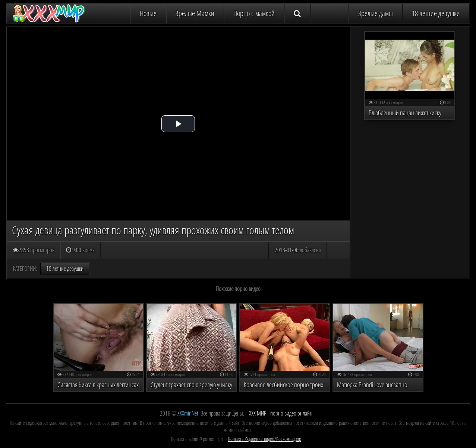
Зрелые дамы (376, 13)
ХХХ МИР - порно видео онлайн (281, 413)
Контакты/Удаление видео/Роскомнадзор (265, 439)
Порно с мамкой (254, 13)
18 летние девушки (436, 13)
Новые (148, 13)
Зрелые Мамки (195, 13)
